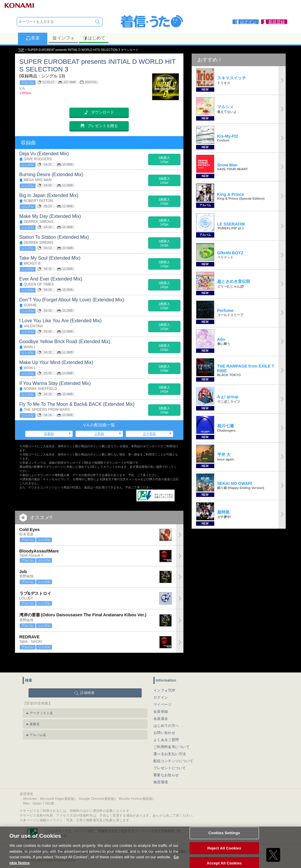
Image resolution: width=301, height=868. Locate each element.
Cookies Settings (224, 839)
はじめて (94, 38)
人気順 (99, 434)
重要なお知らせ (166, 761)
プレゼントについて (170, 754)
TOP (21, 50)
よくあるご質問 (166, 726)
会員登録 (161, 698)
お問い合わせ (164, 719)
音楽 (33, 38)
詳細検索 (87, 679)
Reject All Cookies (224, 854)
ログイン (161, 684)
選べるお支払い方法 (170, 740)
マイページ (163, 691)
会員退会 (161, 705)
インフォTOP (164, 677)
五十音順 (149, 434)
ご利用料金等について (172, 733)
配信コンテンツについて (173, 747)
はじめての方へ (166, 712)
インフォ (63, 38)
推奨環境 (161, 768)
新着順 (49, 434)
